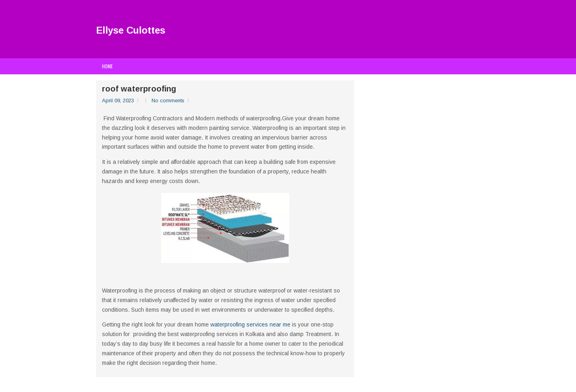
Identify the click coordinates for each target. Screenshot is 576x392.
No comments (168, 100)
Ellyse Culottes (131, 30)
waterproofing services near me (250, 324)
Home (107, 66)
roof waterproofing (139, 89)
